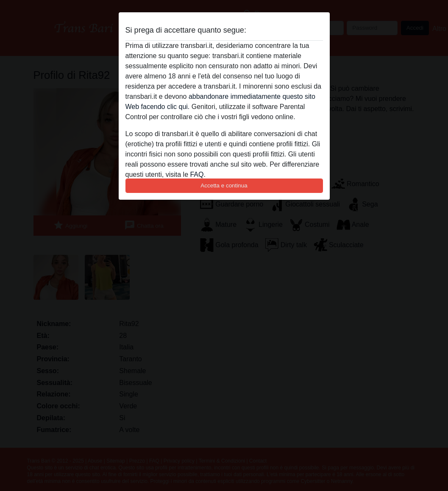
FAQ (197, 174)
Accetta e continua (224, 186)
